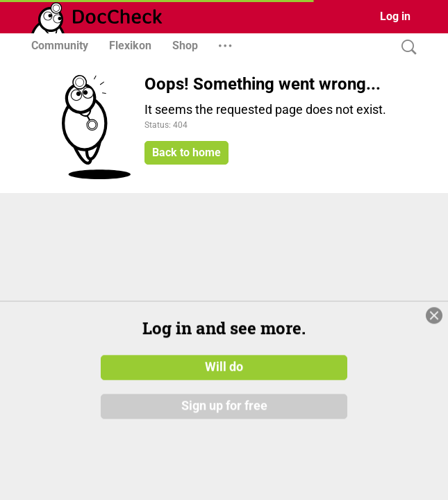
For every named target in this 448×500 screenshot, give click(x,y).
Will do (224, 419)
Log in (395, 16)
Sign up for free (224, 458)
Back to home (186, 152)
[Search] (406, 48)
